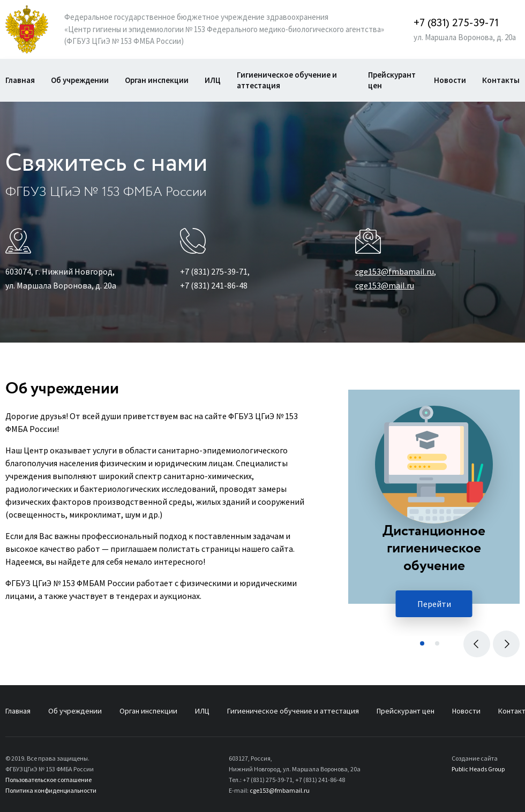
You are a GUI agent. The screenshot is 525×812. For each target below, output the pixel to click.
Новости (450, 80)
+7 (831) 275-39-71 (456, 23)
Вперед (504, 642)
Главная (20, 80)
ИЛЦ (213, 80)
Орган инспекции (157, 80)
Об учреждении (80, 80)
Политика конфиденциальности (51, 790)
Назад (474, 642)
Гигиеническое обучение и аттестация (287, 80)
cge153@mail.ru (385, 285)
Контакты (501, 80)
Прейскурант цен (392, 80)
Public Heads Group (478, 769)
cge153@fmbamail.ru (395, 271)
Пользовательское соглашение (48, 780)
